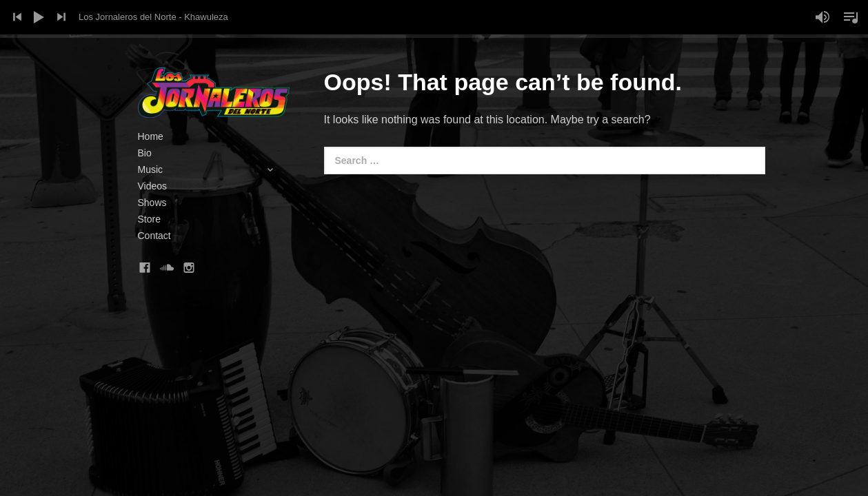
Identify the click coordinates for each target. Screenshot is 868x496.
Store (149, 219)
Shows (152, 203)
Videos (153, 186)
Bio (145, 153)
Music (214, 169)
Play (39, 17)
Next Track (61, 17)
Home (151, 136)
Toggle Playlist (851, 17)
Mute (822, 17)
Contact (154, 236)
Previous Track (17, 17)
